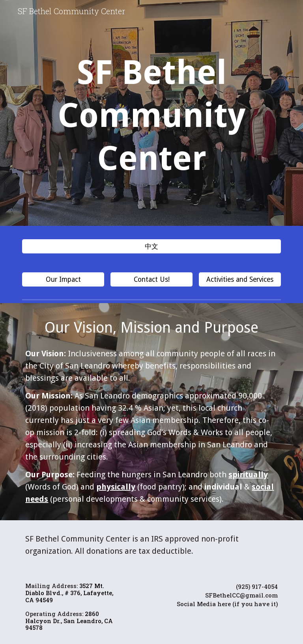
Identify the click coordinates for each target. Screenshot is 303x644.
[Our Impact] (63, 280)
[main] (151, 115)
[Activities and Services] (240, 280)
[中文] (151, 247)
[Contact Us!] (151, 280)
